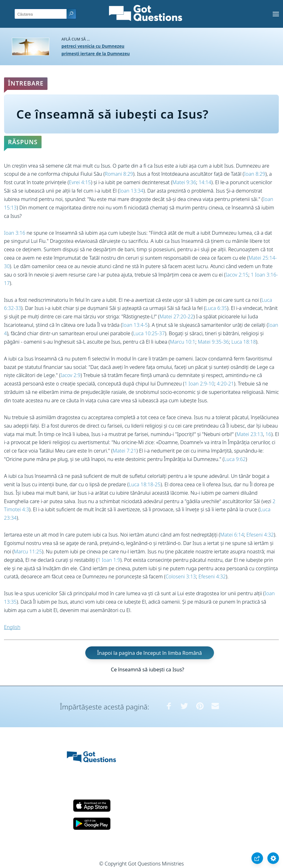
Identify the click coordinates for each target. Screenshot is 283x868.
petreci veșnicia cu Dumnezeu (93, 46)
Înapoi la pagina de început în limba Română (149, 653)
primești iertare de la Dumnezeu (96, 54)
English (12, 627)
